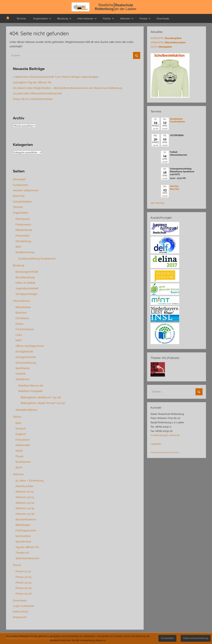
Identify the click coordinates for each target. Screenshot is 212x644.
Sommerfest (23, 536)
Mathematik (23, 445)
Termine (21, 18)
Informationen (87, 18)
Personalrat (22, 236)
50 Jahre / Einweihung (29, 481)
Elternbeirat (23, 219)
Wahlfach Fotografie (30, 391)
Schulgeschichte (26, 357)
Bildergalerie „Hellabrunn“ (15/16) (41, 397)
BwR (18, 423)
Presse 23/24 (23, 583)
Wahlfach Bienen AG (31, 386)
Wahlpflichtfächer (26, 410)
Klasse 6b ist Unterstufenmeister (33, 99)
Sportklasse (23, 368)
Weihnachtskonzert (27, 558)
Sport (19, 467)
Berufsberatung (25, 277)
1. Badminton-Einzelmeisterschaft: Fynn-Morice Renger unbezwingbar (56, 77)
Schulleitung (23, 241)
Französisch (23, 440)
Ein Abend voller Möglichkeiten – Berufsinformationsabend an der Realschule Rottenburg (68, 88)
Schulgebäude (24, 351)
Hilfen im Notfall (25, 283)
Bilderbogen (23, 525)
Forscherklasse (25, 329)
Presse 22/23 (23, 577)
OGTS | (161, 47)
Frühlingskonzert (26, 530)
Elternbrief (19, 179)
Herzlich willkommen (26, 190)
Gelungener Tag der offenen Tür (32, 82)
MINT (19, 340)
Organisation (42, 18)
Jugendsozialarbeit (27, 288)
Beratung (64, 18)
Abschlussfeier (24, 486)
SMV (18, 247)
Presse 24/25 (23, 588)
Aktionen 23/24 (25, 503)
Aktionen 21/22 (25, 492)
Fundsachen (20, 185)
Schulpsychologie (26, 294)
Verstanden (167, 638)
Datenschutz (21, 612)
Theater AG (22, 553)
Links (19, 335)
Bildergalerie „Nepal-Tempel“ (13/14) (43, 403)
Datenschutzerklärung (196, 638)
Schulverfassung (26, 363)
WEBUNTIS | (166, 38)
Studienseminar (25, 252)
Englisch (21, 434)
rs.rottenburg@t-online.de (165, 435)
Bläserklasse (23, 307)
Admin (177, 452)
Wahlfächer (23, 379)
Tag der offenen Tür (27, 547)
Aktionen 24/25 (25, 508)
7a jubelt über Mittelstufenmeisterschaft (37, 93)
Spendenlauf (23, 542)
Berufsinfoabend (26, 519)
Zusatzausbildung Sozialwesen (37, 259)
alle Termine (157, 203)
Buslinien (21, 313)
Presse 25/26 (24, 594)
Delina (19, 324)
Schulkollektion (22, 202)
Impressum (20, 617)
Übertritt (21, 374)
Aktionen (127, 18)
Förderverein (23, 225)
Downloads (163, 18)
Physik (19, 456)
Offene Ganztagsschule (30, 346)
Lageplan (156, 444)
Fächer (108, 18)
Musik (19, 451)
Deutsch (21, 428)
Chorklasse (22, 318)
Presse (145, 18)
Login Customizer (24, 606)
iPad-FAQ (19, 196)
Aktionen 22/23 (25, 497)
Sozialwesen (23, 462)
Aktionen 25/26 (25, 514)
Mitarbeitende (24, 230)
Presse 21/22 (23, 571)
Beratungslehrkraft (27, 272)
